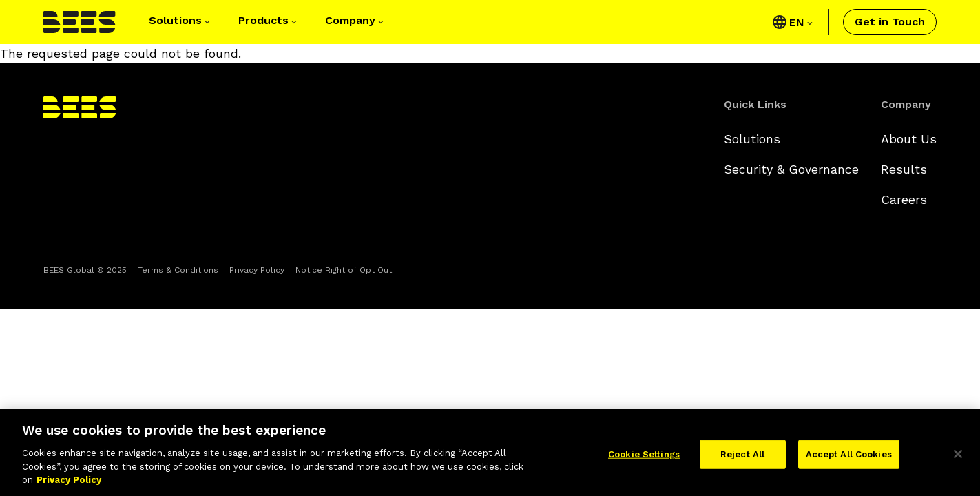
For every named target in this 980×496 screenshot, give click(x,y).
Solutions (752, 139)
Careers (904, 199)
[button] (181, 22)
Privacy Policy (257, 270)
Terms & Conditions (178, 270)
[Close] (958, 458)
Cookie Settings (644, 458)
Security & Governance (791, 169)
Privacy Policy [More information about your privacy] (69, 484)
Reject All (742, 458)
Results (904, 169)
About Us (909, 139)
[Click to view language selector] (801, 22)
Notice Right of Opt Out (344, 270)
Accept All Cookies (849, 458)
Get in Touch (890, 22)
